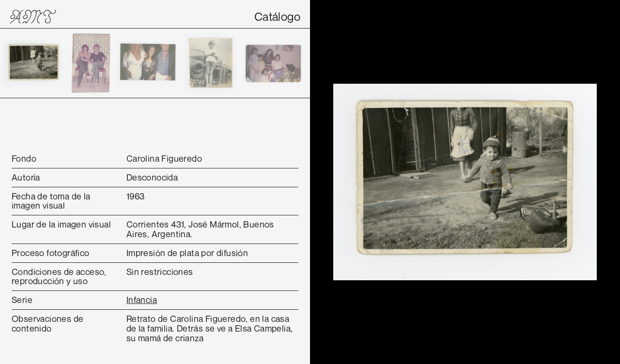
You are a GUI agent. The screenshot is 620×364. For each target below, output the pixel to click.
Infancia (142, 300)
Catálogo (277, 16)
